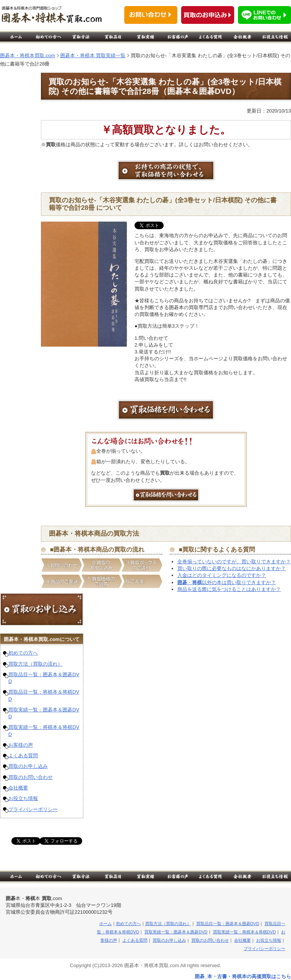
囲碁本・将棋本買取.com (27, 55)
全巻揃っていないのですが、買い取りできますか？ (234, 562)
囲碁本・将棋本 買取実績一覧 (93, 55)
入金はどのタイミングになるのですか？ (222, 575)
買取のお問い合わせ (31, 777)
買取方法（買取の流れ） (35, 664)
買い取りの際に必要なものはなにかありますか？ (232, 568)
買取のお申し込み (28, 766)
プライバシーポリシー (33, 809)
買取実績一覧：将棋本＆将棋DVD (244, 932)
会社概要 (18, 788)
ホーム (106, 924)
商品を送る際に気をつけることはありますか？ (229, 589)
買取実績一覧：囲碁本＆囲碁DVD (176, 932)
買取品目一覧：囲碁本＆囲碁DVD (228, 924)
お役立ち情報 (23, 798)
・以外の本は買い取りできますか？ (227, 582)
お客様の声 (21, 745)
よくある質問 (23, 756)
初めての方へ (23, 653)
